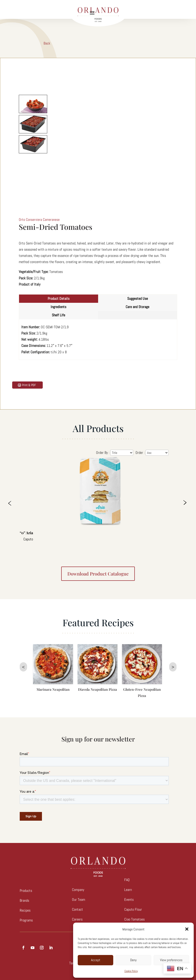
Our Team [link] (79, 900)
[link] (27, 385)
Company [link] (78, 890)
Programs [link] (26, 920)
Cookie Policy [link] (131, 971)
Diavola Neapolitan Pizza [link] (98, 689)
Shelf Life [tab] (58, 315)
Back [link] (47, 43)
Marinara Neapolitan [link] (54, 689)
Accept (96, 960)
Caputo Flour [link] (133, 909)
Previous (13, 503)
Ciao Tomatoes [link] (134, 919)
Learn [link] (128, 890)
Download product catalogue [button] (98, 574)
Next (189, 503)
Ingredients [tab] (58, 307)
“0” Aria (26, 533)
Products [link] (26, 891)
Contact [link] (77, 909)
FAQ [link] (127, 880)
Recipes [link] (25, 910)
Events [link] (129, 900)
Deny (133, 960)
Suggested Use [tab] (138, 299)
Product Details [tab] (59, 299)
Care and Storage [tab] (137, 307)
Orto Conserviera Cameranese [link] (39, 220)
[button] (187, 929)
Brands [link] (24, 900)
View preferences (171, 960)
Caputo (28, 539)
